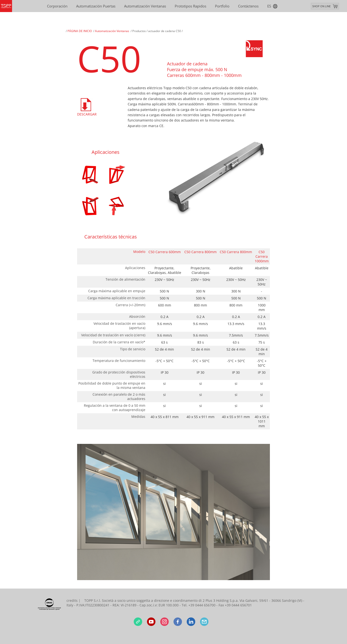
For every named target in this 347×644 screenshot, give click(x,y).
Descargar (87, 114)
